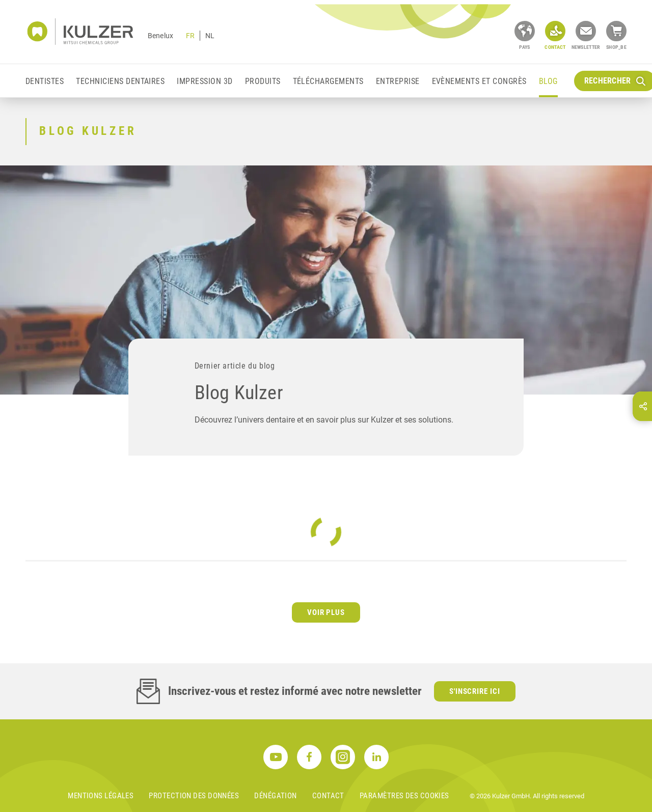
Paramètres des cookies (404, 796)
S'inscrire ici (475, 691)
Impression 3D (205, 81)
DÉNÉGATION (276, 796)
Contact (328, 796)
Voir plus (326, 612)
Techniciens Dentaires (120, 81)
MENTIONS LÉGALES (101, 796)
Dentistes (45, 81)
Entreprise (398, 81)
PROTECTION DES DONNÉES (194, 796)
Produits (263, 81)
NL (210, 36)
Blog (548, 81)
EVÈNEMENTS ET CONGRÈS (479, 81)
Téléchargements (328, 81)
